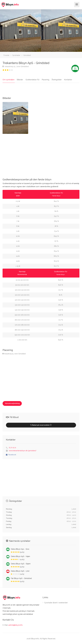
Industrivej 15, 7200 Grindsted (16, 66)
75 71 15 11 (12, 447)
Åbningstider (55, 79)
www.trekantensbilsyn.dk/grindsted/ (23, 450)
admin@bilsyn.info (15, 625)
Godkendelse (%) (32, 79)
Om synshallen (8, 79)
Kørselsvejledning (12, 403)
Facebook (12, 454)
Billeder (20, 79)
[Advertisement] (41, 154)
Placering (44, 79)
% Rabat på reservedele (41, 425)
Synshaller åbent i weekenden (56, 602)
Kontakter (66, 79)
